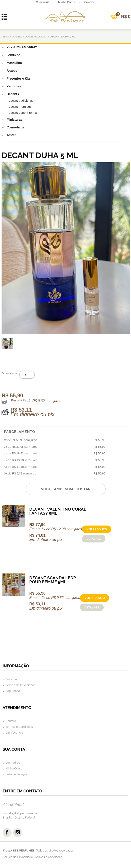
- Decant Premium (19, 107)
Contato (90, 2)
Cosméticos (13, 127)
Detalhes (94, 539)
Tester (9, 135)
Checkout (47, 2)
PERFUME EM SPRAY (19, 47)
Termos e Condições (19, 727)
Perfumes (11, 86)
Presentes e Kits (16, 78)
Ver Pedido (13, 763)
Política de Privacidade (21, 685)
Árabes (9, 71)
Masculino (12, 63)
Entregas (11, 679)
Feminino (11, 55)
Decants (17, 37)
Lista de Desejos (16, 774)
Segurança (13, 691)
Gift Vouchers (14, 733)
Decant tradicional (36, 37)
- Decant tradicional (20, 101)
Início (6, 37)
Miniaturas (12, 120)
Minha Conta (71, 2)
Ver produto (97, 529)
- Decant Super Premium (23, 113)
